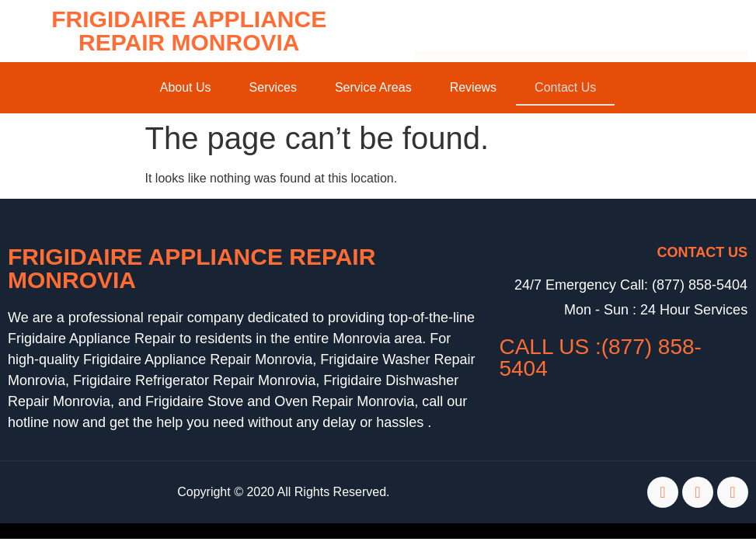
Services (273, 87)
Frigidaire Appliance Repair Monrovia (189, 31)
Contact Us (565, 87)
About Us (186, 87)
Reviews (473, 87)
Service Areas (373, 87)
